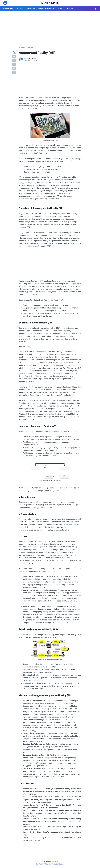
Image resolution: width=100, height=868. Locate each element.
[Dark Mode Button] (96, 3)
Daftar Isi (64, 864)
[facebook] (14, 57)
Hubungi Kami (42, 864)
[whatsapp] (14, 65)
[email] (14, 73)
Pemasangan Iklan (54, 864)
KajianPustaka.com (50, 3)
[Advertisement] (50, 29)
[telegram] (14, 69)
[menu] (5, 3)
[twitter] (14, 61)
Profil (35, 864)
